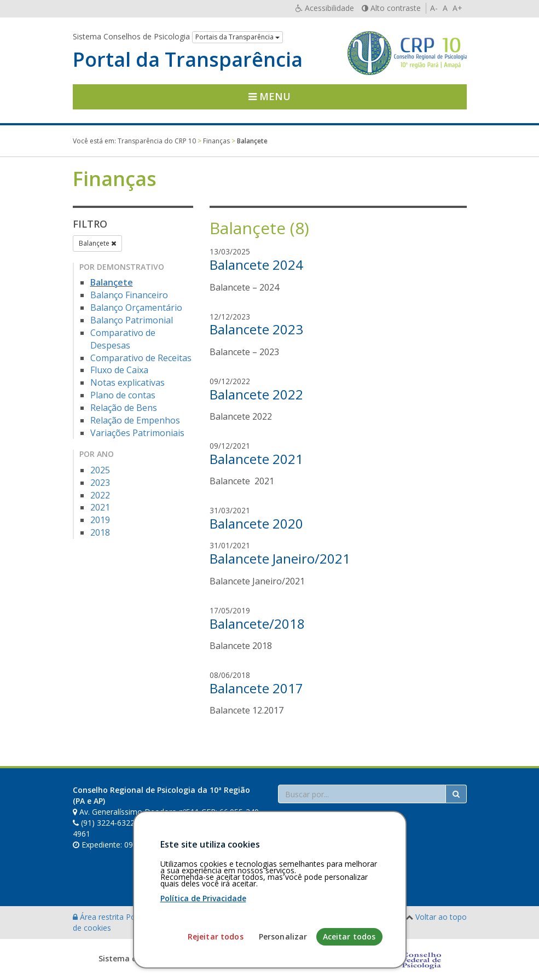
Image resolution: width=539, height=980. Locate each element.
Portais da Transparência (237, 37)
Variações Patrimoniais (137, 433)
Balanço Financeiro (129, 295)
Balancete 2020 (256, 523)
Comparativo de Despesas (123, 339)
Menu (269, 96)
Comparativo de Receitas (141, 358)
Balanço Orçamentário (136, 308)
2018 (100, 532)
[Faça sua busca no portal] (362, 794)
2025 (100, 470)
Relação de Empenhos (135, 420)
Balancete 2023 (256, 329)
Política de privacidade (166, 917)
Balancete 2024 (256, 265)
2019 (100, 520)
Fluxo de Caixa (119, 370)
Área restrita (99, 917)
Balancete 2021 (256, 459)
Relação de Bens (124, 408)
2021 (100, 507)
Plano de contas (123, 395)
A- (434, 8)
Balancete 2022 (256, 394)
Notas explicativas (127, 382)
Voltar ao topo (441, 917)
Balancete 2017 (256, 688)
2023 (100, 483)
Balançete (97, 243)
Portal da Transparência (188, 60)
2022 (100, 495)
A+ (457, 8)
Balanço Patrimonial (132, 320)
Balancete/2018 (257, 624)
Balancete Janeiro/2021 (280, 558)
